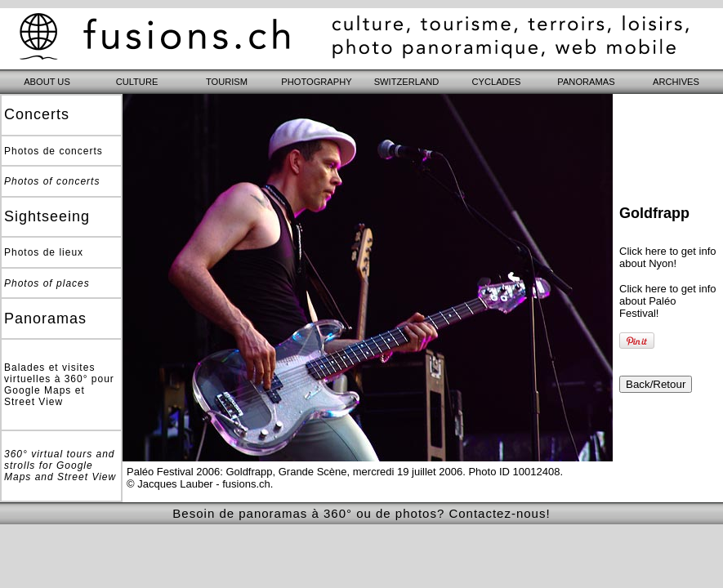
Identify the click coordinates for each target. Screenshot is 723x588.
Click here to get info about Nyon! (668, 257)
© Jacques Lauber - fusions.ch (199, 484)
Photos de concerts (54, 151)
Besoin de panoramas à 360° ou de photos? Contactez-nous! (361, 513)
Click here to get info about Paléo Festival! (668, 301)
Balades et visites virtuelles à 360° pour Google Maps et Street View (59, 385)
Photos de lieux (44, 252)
